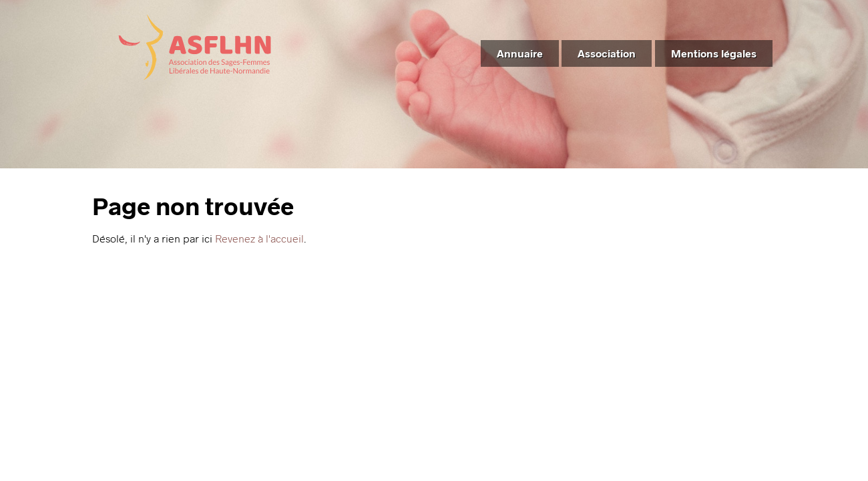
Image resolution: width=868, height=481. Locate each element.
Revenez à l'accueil (259, 238)
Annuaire (520, 53)
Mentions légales (714, 53)
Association (607, 53)
